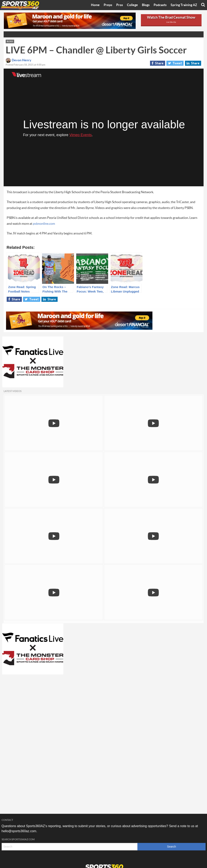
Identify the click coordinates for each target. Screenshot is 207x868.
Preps (108, 5)
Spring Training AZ (184, 5)
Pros (120, 5)
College (132, 5)
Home (95, 5)
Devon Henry (18, 60)
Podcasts (160, 5)
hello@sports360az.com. (19, 831)
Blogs (146, 5)
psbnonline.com (44, 224)
